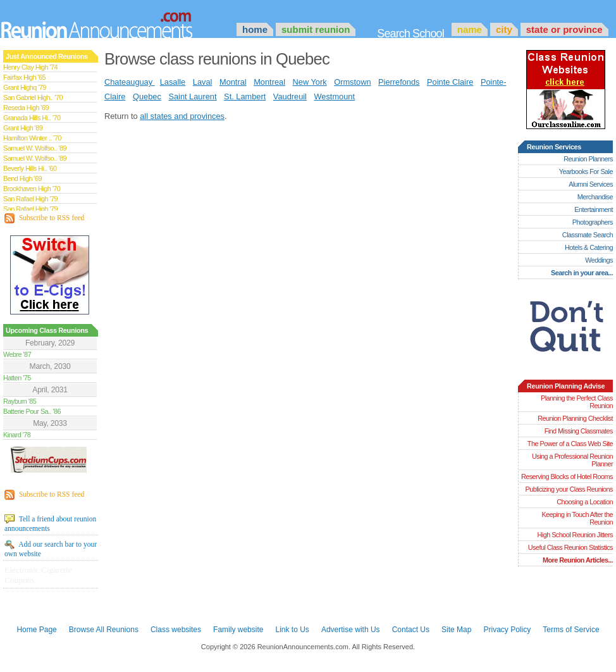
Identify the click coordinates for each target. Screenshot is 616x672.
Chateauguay (130, 82)
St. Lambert (245, 96)
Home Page (36, 630)
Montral (233, 82)
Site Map (456, 630)
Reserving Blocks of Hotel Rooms (567, 476)
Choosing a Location (585, 502)
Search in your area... (582, 273)
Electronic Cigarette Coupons (38, 575)
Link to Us (292, 630)
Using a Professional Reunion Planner (572, 460)
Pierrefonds (399, 82)
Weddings (599, 260)
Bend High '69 (22, 178)
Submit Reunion (316, 29)
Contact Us (411, 630)
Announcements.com (114, 22)
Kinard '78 (17, 435)
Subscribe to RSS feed (44, 218)
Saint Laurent (192, 96)
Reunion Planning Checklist (575, 418)
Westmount (335, 96)
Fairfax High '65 (24, 77)
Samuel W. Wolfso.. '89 (35, 148)
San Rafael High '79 (30, 199)
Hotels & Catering (589, 247)
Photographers (593, 222)
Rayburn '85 (20, 401)
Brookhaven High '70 (32, 189)
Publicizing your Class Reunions (569, 489)
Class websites (176, 630)
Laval (203, 82)
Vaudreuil (290, 96)
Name (470, 29)
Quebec (147, 96)
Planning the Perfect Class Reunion (577, 402)
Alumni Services (591, 184)
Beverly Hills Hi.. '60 (30, 168)
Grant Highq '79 (25, 87)
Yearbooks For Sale (586, 171)
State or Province (564, 29)
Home (255, 29)
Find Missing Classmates (579, 431)
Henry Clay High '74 (30, 67)
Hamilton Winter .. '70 (32, 138)
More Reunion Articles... (578, 560)
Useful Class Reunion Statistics (570, 547)
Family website (238, 630)
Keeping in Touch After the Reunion (577, 518)
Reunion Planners (588, 159)
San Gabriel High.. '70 (33, 97)
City (504, 29)
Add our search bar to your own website (51, 549)
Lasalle (173, 82)
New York (310, 82)
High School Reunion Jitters (575, 535)
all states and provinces (182, 116)
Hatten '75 (17, 378)
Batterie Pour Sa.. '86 (32, 411)
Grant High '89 (23, 128)
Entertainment (594, 209)
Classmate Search (588, 235)
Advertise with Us (351, 630)
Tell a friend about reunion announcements (50, 523)
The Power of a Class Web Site (570, 444)
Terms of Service (571, 630)
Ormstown (352, 82)
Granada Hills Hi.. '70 (32, 118)
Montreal (269, 82)
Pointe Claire (450, 82)
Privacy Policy (508, 630)
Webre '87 (17, 354)
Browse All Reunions (104, 630)
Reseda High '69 (26, 108)
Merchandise (595, 197)
